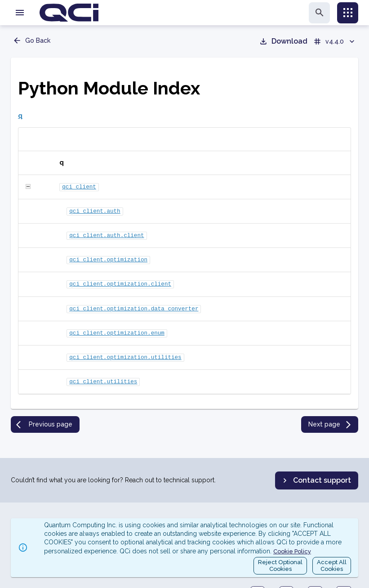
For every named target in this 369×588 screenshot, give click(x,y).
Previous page (44, 417)
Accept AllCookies (332, 566)
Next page (331, 417)
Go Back (31, 40)
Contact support (316, 480)
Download (283, 41)
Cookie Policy (292, 551)
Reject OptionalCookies (280, 566)
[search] (319, 13)
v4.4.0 (335, 41)
